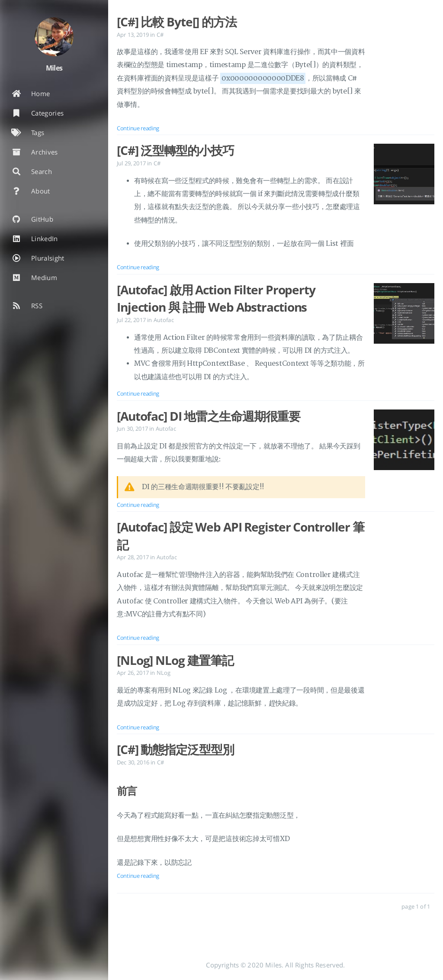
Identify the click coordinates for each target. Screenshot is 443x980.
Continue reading (138, 128)
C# (160, 35)
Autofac (164, 320)
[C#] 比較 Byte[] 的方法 (177, 22)
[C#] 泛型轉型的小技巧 (175, 150)
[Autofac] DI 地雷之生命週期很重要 (209, 416)
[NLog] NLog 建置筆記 (175, 660)
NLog (164, 673)
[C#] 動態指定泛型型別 (175, 749)
